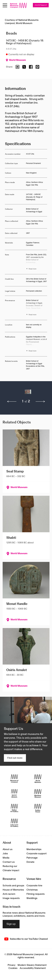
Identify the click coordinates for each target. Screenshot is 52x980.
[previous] (12, 402)
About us (8, 849)
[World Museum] (38, 779)
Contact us (9, 862)
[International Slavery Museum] (14, 793)
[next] (40, 402)
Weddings (32, 898)
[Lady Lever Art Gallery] (14, 823)
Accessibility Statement (33, 968)
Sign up (11, 924)
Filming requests (36, 894)
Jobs (5, 854)
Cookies (13, 968)
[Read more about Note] (37, 262)
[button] (10, 393)
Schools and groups (13, 886)
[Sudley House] (38, 808)
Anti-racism (9, 894)
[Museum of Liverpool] (14, 779)
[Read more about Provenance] (37, 308)
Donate (30, 862)
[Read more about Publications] (37, 344)
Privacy (12, 965)
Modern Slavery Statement (32, 965)
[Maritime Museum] (38, 793)
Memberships (34, 849)
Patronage (32, 858)
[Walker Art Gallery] (14, 808)
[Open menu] (5, 5)
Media (6, 858)
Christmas (32, 890)
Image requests (11, 898)
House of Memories (13, 890)
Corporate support (37, 854)
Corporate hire (34, 886)
